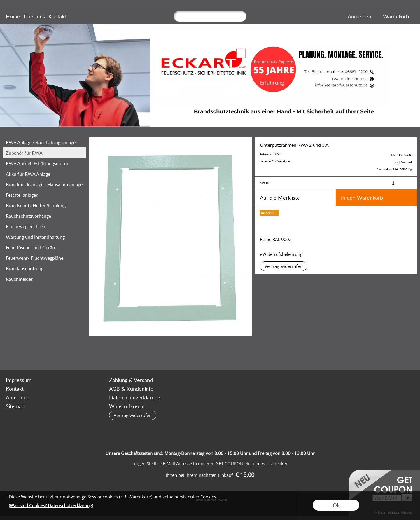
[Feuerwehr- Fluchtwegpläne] (44, 258)
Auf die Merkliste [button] (280, 198)
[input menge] (393, 183)
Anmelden (359, 16)
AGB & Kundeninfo (131, 389)
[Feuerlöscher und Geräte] (44, 247)
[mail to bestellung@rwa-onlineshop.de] (63, 355)
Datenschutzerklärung (135, 397)
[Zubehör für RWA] (44, 153)
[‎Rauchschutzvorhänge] (44, 216)
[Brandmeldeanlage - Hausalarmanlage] (44, 184)
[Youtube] (94, 355)
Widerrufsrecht (127, 406)
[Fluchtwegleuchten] (44, 226)
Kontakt (57, 16)
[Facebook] (79, 355)
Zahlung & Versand (131, 380)
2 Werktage (275, 161)
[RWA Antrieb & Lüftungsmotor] (44, 163)
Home (13, 16)
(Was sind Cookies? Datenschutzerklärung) (51, 505)
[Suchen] (210, 16)
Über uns (34, 16)
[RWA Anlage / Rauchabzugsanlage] (44, 142)
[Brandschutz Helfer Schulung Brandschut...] (44, 205)
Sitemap (15, 406)
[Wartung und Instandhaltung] (44, 237)
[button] (283, 266)
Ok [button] (336, 505)
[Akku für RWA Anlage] (44, 174)
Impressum (19, 380)
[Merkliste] (377, 16)
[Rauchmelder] (44, 279)
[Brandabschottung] (44, 268)
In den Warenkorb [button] (362, 198)
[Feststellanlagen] (44, 195)
